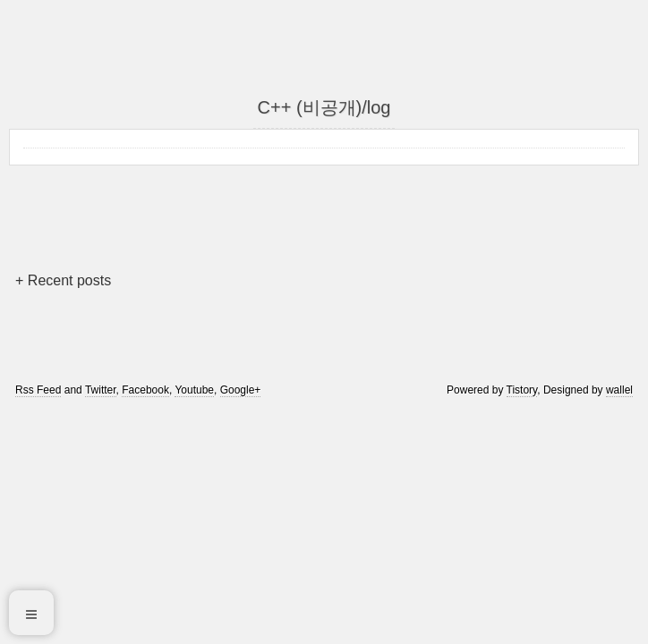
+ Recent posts (63, 280)
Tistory (522, 390)
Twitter (101, 390)
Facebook (145, 390)
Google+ (241, 390)
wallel (619, 390)
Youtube (194, 390)
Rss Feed (38, 390)
